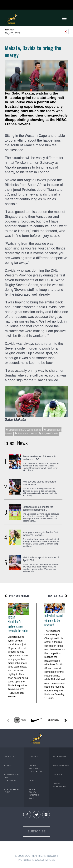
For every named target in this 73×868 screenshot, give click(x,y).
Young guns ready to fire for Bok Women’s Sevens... (40, 534)
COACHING (34, 757)
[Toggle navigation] (64, 19)
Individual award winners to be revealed (54, 620)
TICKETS (33, 780)
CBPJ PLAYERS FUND (12, 791)
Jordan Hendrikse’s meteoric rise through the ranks (18, 624)
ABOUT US (9, 757)
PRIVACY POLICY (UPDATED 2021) (34, 794)
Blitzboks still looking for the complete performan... (38, 508)
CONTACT (9, 766)
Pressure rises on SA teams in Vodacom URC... (39, 458)
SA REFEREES (60, 757)
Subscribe (36, 831)
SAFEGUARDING (61, 766)
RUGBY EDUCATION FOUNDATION (35, 768)
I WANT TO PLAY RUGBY (59, 785)
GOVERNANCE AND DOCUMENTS (12, 777)
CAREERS (58, 775)
